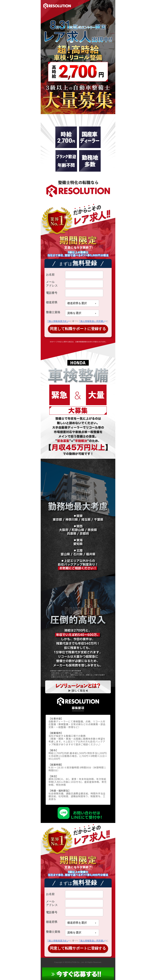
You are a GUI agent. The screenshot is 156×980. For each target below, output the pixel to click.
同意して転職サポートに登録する (78, 329)
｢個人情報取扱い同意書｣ (92, 321)
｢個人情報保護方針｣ (58, 321)
